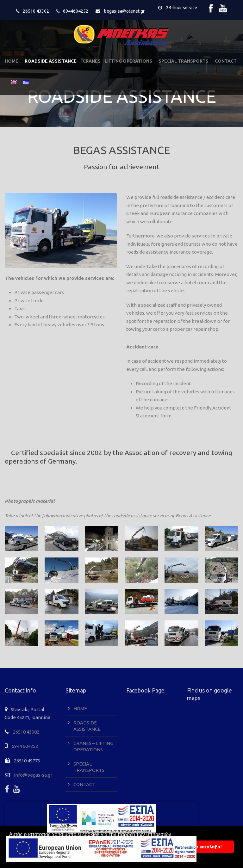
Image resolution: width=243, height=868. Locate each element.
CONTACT (226, 61)
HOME (12, 61)
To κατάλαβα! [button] (207, 847)
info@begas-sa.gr (33, 775)
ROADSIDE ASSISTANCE (51, 61)
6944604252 (76, 11)
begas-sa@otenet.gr (124, 11)
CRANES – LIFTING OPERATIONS (118, 61)
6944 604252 (25, 746)
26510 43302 (36, 11)
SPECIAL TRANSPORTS (184, 61)
